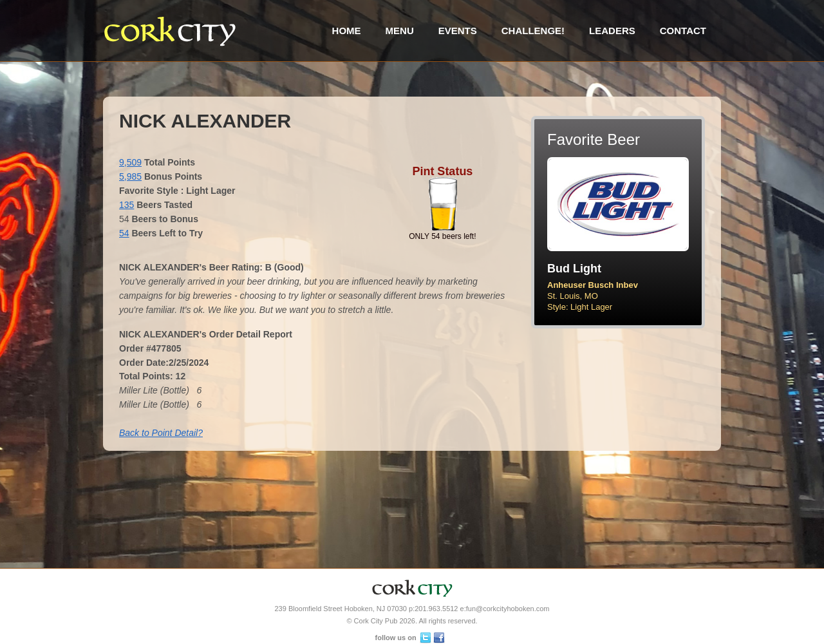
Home (347, 31)
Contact (683, 31)
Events (458, 31)
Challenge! (533, 31)
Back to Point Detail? (161, 433)
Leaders (612, 31)
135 (126, 205)
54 (124, 233)
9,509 (130, 162)
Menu (400, 31)
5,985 (130, 176)
